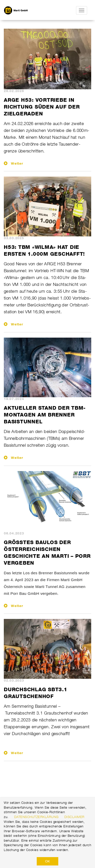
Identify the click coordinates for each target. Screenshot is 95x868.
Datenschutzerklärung (36, 817)
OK (48, 861)
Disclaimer (74, 817)
